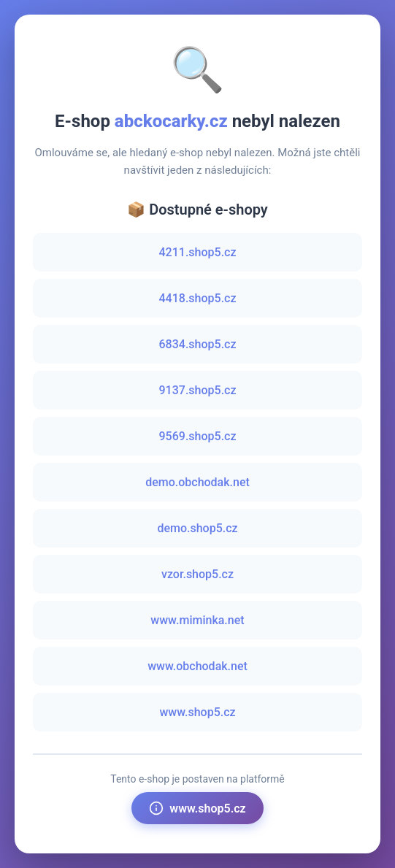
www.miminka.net (197, 620)
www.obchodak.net (197, 666)
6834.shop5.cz (198, 344)
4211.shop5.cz (198, 252)
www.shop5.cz (197, 712)
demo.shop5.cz (197, 528)
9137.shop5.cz (198, 390)
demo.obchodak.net (197, 482)
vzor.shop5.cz (197, 574)
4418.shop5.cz (198, 298)
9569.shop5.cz (198, 436)
